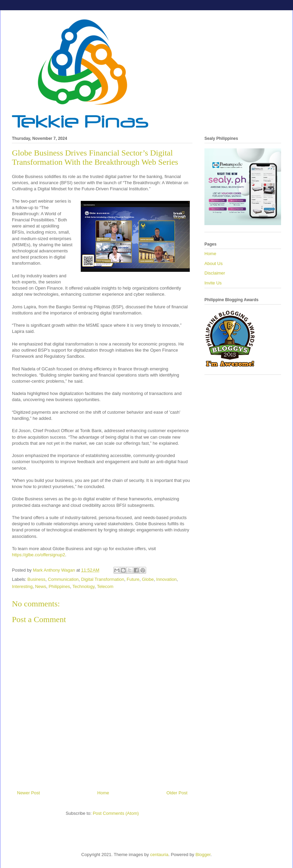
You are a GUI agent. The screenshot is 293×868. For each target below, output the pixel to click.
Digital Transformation (103, 579)
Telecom (105, 586)
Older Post (177, 793)
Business (37, 579)
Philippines (59, 586)
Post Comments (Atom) (116, 813)
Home (103, 793)
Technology (84, 586)
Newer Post (28, 793)
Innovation (167, 579)
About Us (213, 263)
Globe (148, 579)
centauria (159, 855)
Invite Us (213, 283)
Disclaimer (215, 273)
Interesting (22, 586)
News (41, 586)
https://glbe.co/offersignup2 (38, 555)
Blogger (203, 855)
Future (133, 579)
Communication (63, 579)
